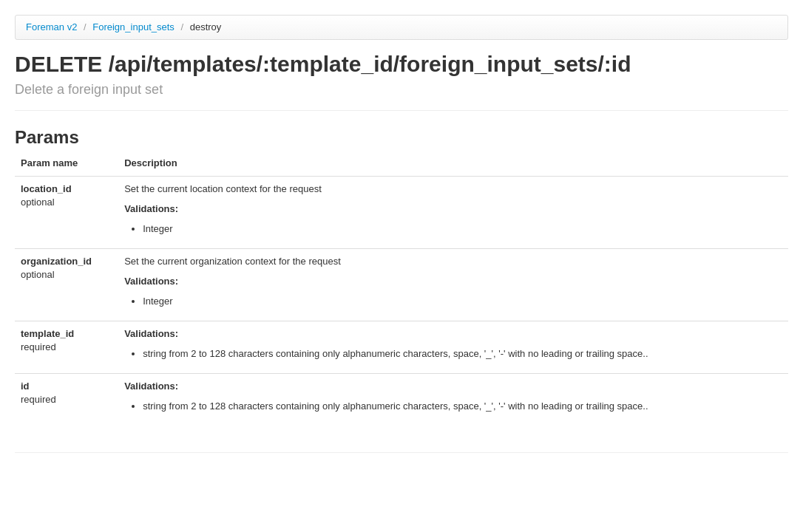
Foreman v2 (51, 27)
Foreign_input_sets (135, 27)
